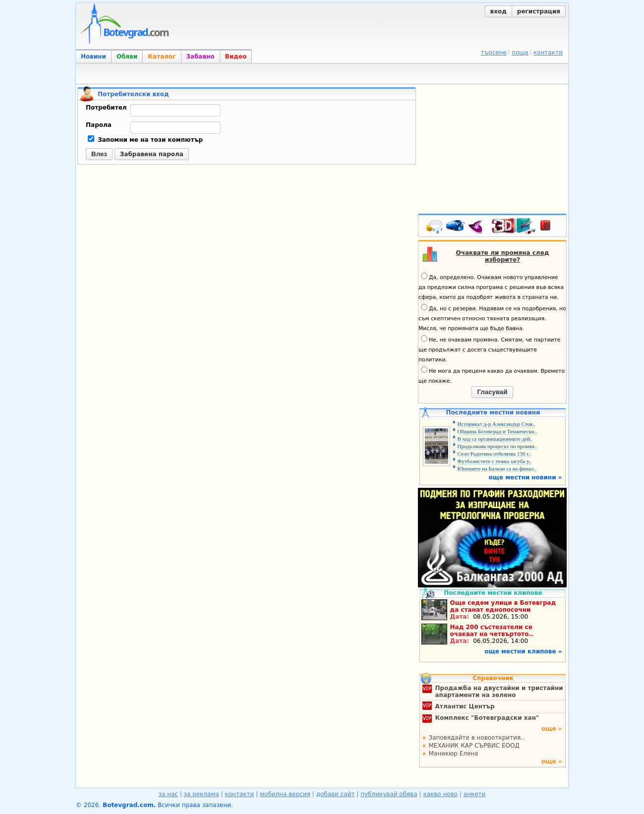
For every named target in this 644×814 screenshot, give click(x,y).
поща (520, 53)
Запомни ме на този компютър (145, 140)
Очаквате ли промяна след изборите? (503, 256)
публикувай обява (389, 794)
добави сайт (336, 794)
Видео (236, 57)
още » (552, 729)
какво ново (440, 794)
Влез (99, 154)
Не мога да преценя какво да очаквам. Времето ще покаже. (492, 375)
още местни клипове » (523, 651)
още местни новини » (526, 477)
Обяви (127, 57)
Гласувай (492, 392)
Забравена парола (152, 154)
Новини (93, 57)
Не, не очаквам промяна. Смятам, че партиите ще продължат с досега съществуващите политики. (489, 349)
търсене (494, 53)
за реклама (202, 794)
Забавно (201, 57)
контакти (548, 53)
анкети (475, 794)
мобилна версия (285, 794)
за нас (168, 794)
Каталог (162, 57)
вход (498, 11)
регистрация (539, 11)
